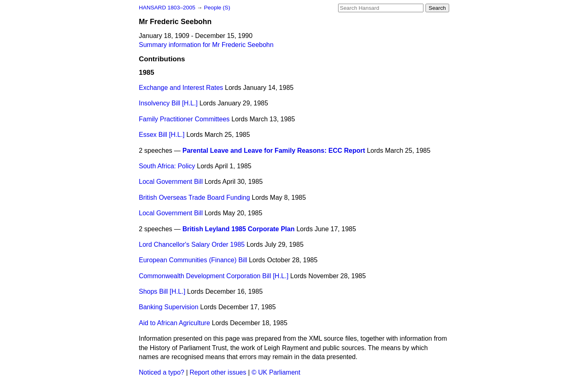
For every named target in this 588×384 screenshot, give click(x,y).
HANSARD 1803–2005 (167, 8)
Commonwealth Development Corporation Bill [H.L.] (214, 276)
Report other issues (218, 372)
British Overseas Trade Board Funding (194, 198)
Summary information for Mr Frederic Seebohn (206, 45)
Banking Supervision (169, 307)
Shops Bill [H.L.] (162, 291)
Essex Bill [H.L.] (162, 135)
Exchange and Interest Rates (181, 88)
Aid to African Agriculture (174, 323)
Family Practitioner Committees (184, 119)
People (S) (217, 8)
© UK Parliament (276, 372)
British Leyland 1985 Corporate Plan (239, 229)
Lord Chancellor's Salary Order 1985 (192, 244)
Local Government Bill (171, 182)
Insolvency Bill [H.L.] (168, 103)
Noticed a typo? (161, 372)
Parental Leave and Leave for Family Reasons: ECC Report (274, 151)
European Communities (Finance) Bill (193, 260)
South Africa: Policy (167, 166)
